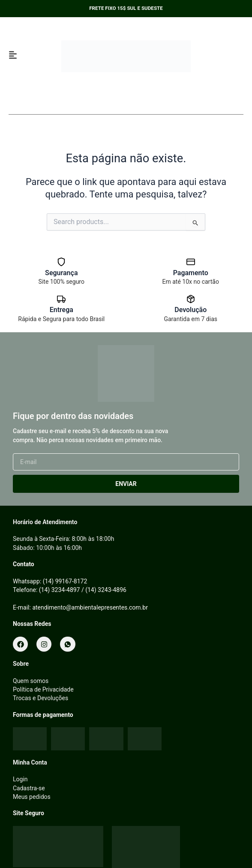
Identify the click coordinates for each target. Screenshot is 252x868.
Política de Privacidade (43, 689)
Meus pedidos (32, 797)
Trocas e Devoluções (40, 698)
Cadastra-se (29, 788)
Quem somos (31, 681)
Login (20, 779)
